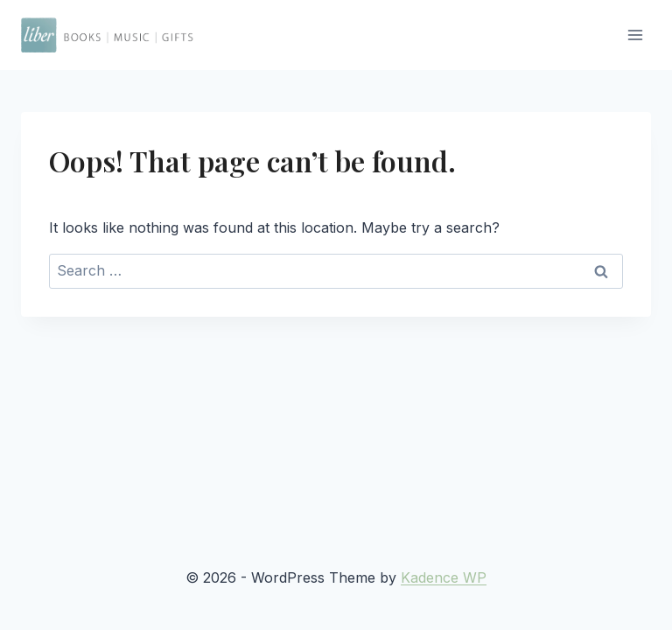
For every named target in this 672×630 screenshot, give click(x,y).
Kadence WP (444, 577)
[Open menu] (635, 35)
